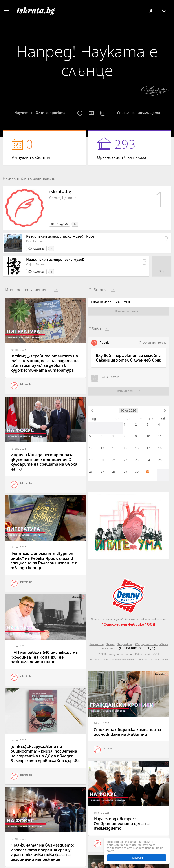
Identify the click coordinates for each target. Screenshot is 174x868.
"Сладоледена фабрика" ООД (129, 624)
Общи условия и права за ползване (135, 646)
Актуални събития (44, 148)
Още (162, 271)
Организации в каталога (130, 148)
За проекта (125, 644)
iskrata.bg (21, 386)
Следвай (62, 224)
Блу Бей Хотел (105, 378)
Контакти (97, 644)
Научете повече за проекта (40, 113)
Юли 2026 (129, 410)
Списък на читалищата (138, 113)
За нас (110, 644)
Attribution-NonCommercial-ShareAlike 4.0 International (139, 659)
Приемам (137, 858)
